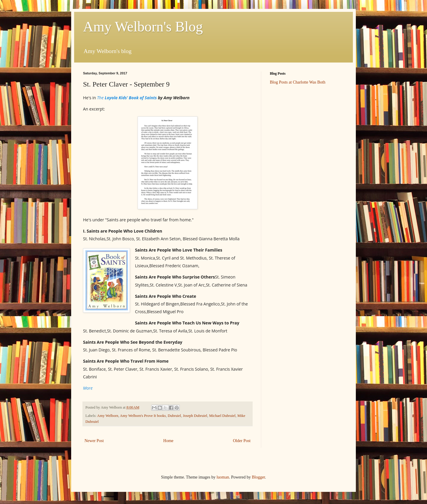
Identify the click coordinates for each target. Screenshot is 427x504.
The (100, 98)
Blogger (258, 477)
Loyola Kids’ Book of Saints (130, 98)
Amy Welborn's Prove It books (143, 416)
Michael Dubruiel (222, 416)
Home (168, 441)
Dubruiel (175, 416)
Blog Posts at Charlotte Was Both (298, 82)
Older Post (242, 441)
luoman (223, 477)
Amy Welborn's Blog (143, 27)
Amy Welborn (108, 416)
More (88, 388)
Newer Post (94, 441)
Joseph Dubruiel (195, 416)
